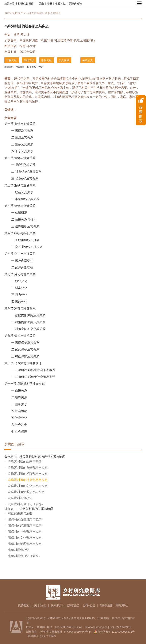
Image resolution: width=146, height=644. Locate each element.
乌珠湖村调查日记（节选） (26, 504)
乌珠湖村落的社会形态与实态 (27, 480)
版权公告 (90, 605)
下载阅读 (12, 60)
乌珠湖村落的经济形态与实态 (27, 474)
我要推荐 (23, 605)
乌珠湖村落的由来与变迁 (24, 461)
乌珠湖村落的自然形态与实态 (27, 467)
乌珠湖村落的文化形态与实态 (27, 486)
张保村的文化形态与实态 (24, 538)
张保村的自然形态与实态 (24, 519)
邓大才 (25, 35)
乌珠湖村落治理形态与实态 (26, 492)
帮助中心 (123, 605)
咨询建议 (73, 605)
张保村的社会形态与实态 (24, 531)
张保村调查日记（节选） (24, 556)
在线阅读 (29, 60)
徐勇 (17, 35)
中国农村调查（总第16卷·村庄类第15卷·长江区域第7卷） (58, 40)
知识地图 (106, 605)
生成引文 (90, 60)
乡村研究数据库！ (26, 4)
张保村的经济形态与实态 (24, 525)
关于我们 (40, 605)
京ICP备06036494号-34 (78, 631)
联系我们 (56, 605)
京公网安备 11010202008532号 (117, 631)
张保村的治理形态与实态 (24, 544)
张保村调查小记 (18, 550)
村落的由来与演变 (20, 513)
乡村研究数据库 (14, 13)
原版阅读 (47, 60)
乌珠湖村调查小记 (20, 498)
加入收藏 (65, 60)
